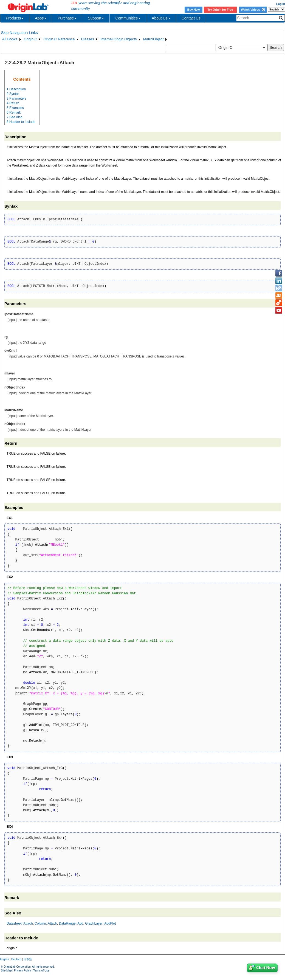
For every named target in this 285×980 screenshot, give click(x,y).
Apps (41, 18)
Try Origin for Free (220, 10)
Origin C (31, 39)
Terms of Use (41, 971)
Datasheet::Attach (20, 923)
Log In (281, 4)
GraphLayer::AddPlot (100, 923)
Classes (88, 39)
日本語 (28, 959)
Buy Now (194, 10)
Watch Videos (253, 10)
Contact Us (191, 18)
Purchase (67, 18)
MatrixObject (153, 39)
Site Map (6, 971)
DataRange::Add (71, 923)
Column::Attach (46, 923)
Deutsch (16, 959)
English (5, 959)
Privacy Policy (22, 971)
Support (96, 18)
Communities (128, 18)
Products (15, 18)
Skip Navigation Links (19, 33)
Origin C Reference (59, 39)
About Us (161, 18)
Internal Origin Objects (119, 39)
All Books (10, 39)
